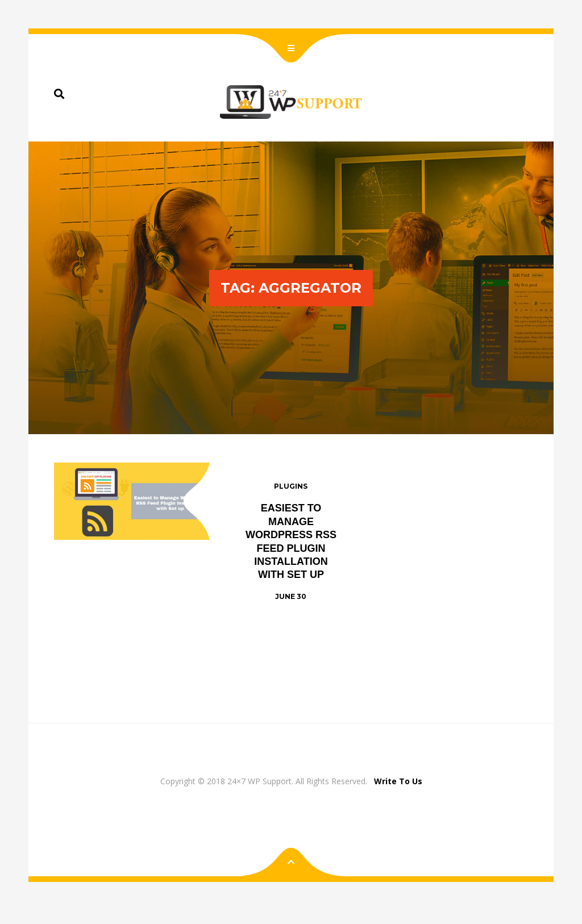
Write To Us (398, 781)
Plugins (291, 486)
